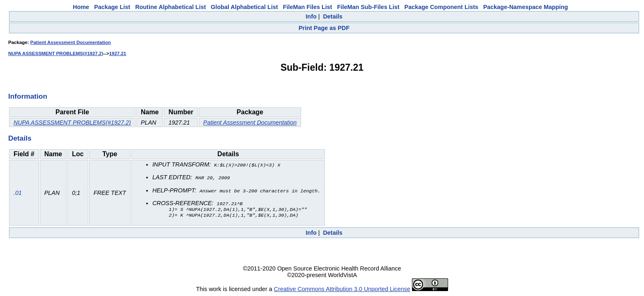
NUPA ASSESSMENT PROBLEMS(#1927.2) (56, 53)
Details (332, 16)
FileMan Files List (308, 7)
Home (81, 7)
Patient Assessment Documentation (71, 42)
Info (311, 16)
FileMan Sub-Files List (368, 7)
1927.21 (118, 53)
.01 (18, 193)
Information (28, 96)
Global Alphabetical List (244, 7)
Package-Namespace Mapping (526, 7)
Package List (112, 7)
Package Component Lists (442, 7)
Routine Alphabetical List (170, 7)
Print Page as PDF (324, 28)
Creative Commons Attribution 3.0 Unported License (342, 289)
